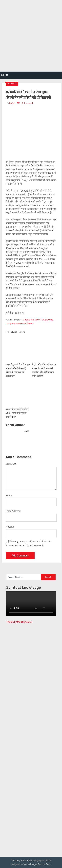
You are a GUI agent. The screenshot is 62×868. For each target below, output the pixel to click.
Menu (5, 75)
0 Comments (28, 103)
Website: (10, 527)
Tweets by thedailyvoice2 (19, 622)
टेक (18, 103)
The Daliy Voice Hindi (21, 861)
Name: (9, 495)
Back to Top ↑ (45, 864)
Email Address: (13, 511)
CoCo (12, 103)
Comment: (11, 464)
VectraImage (30, 864)
